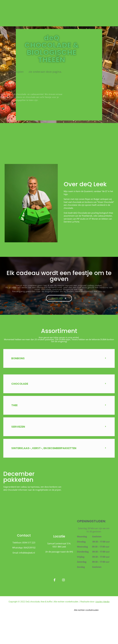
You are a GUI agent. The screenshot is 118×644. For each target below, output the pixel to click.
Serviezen (18, 427)
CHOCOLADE (20, 384)
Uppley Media (102, 602)
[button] (59, 358)
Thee (14, 405)
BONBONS (18, 358)
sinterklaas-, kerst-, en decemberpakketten (44, 448)
